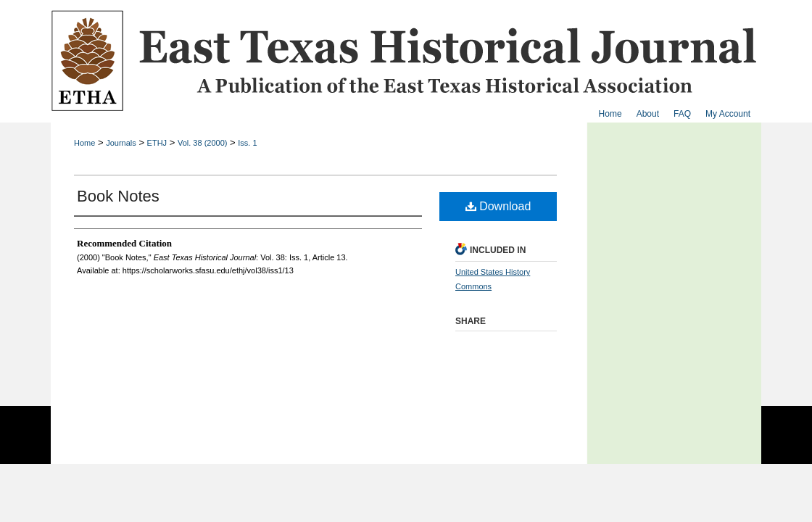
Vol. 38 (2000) (203, 143)
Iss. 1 (247, 143)
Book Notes (118, 196)
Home (84, 143)
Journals (121, 143)
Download (498, 206)
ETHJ (157, 143)
